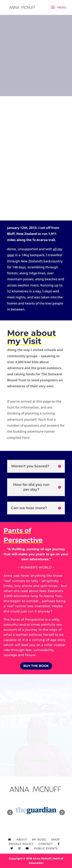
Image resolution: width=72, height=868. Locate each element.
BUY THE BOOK (36, 666)
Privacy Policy (21, 844)
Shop (55, 839)
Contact (46, 844)
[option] (36, 810)
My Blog (39, 839)
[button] (10, 812)
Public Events (46, 848)
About (22, 839)
